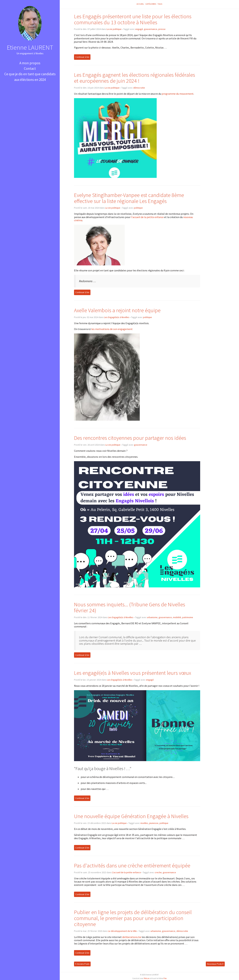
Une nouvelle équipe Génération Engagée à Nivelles (131, 816)
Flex (165, 978)
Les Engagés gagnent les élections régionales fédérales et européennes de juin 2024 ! (135, 78)
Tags (160, 4)
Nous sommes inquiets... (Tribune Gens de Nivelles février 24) (130, 607)
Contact (30, 69)
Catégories (151, 4)
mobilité (177, 617)
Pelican (147, 978)
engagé (139, 29)
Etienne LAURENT (30, 47)
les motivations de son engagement (112, 329)
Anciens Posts (82, 964)
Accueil (140, 4)
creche (158, 872)
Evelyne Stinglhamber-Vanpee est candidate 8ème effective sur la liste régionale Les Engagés (129, 198)
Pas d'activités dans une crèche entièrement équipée (132, 865)
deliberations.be (132, 937)
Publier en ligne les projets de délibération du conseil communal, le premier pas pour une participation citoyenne (133, 918)
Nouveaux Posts (215, 964)
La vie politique (114, 29)
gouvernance (151, 29)
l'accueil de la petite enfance (147, 217)
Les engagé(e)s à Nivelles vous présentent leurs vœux (133, 673)
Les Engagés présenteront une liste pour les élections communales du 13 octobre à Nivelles (133, 19)
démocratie (139, 88)
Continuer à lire (82, 57)
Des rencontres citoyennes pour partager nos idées (130, 438)
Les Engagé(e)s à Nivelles (117, 317)
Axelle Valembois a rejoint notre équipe (117, 310)
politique (138, 208)
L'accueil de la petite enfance (126, 872)
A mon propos (30, 63)
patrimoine (188, 617)
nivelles (144, 823)
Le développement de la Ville (122, 931)
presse (162, 29)
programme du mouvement (178, 94)
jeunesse (154, 823)
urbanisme (152, 617)
